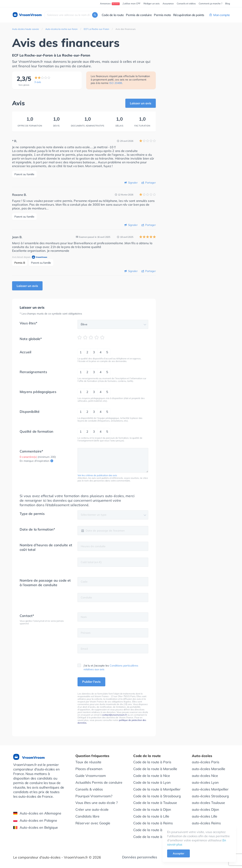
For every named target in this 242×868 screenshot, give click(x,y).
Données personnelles (140, 857)
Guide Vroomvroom (91, 775)
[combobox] (72, 15)
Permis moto (162, 15)
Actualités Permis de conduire (99, 782)
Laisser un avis (141, 103)
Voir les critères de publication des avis (97, 475)
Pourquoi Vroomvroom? (94, 796)
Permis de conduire (139, 15)
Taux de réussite (88, 762)
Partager (150, 183)
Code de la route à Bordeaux (156, 837)
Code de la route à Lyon (152, 782)
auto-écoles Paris (206, 762)
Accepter (178, 853)
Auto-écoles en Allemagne (37, 813)
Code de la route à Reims (153, 823)
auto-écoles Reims (206, 823)
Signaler (133, 183)
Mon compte (220, 15)
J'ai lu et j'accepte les (108, 667)
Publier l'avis (91, 681)
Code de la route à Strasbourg (157, 796)
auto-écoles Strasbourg (210, 796)
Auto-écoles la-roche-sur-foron (61, 29)
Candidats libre (87, 816)
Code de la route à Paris (152, 762)
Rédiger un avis (152, 3)
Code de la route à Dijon (152, 809)
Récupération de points (189, 15)
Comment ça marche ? (210, 3)
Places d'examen (89, 768)
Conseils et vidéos (186, 3)
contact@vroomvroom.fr (114, 714)
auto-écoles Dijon (206, 809)
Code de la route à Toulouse (155, 803)
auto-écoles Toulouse (208, 803)
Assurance (168, 3)
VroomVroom (27, 15)
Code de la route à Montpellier (157, 789)
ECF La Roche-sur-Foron (96, 29)
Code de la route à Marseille (155, 768)
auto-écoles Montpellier (210, 789)
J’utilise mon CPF (132, 3)
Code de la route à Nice (152, 775)
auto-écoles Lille (205, 816)
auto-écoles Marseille (209, 768)
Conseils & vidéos (89, 789)
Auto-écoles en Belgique (36, 827)
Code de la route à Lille (151, 816)
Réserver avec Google (93, 823)
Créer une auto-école (92, 809)
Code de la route (113, 15)
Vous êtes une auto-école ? (97, 803)
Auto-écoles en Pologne (35, 820)
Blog (228, 3)
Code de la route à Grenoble (155, 830)
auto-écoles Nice (205, 775)
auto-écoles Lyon (205, 782)
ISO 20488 (116, 83)
